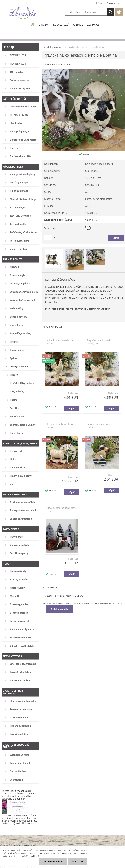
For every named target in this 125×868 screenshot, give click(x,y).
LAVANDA (43, 25)
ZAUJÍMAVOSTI (94, 25)
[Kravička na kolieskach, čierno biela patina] (54, 250)
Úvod (46, 47)
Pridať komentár (59, 609)
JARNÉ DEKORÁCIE (99, 309)
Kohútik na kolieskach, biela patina (61, 342)
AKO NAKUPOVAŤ (60, 25)
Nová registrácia (115, 3)
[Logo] (22, 12)
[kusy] (48, 237)
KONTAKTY (78, 25)
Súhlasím (77, 861)
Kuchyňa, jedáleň (58, 47)
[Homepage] (33, 25)
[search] (110, 12)
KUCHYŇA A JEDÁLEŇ (57, 309)
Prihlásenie (99, 3)
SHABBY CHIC (79, 309)
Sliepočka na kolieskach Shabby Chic (99, 342)
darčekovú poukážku (25, 815)
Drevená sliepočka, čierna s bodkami (100, 426)
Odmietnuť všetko (52, 861)
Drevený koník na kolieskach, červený (61, 509)
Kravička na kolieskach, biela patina (61, 426)
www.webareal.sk (30, 845)
